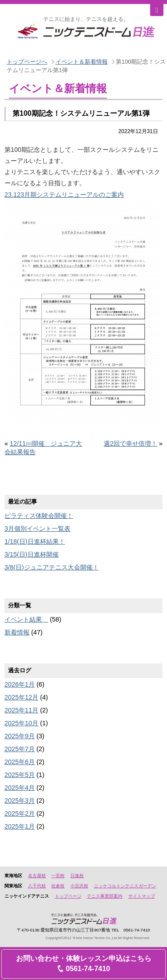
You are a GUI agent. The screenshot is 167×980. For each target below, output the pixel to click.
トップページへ (27, 62)
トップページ (68, 896)
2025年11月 (21, 710)
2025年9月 (20, 736)
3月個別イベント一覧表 (37, 529)
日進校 (77, 876)
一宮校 (58, 876)
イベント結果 (26, 619)
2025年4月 (20, 788)
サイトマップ (142, 896)
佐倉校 (58, 886)
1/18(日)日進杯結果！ (35, 541)
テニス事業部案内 (105, 896)
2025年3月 (20, 801)
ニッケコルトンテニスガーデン (125, 886)
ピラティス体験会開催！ (39, 516)
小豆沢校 (79, 886)
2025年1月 (20, 826)
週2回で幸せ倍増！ (130, 443)
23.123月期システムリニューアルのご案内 (64, 195)
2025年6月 (20, 762)
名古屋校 (37, 876)
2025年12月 (21, 697)
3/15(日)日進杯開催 (32, 554)
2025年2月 (20, 813)
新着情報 (17, 632)
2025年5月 (20, 775)
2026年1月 (20, 684)
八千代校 (37, 886)
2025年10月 (21, 723)
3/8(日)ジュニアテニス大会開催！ (52, 567)
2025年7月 (20, 749)
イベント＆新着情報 (82, 62)
